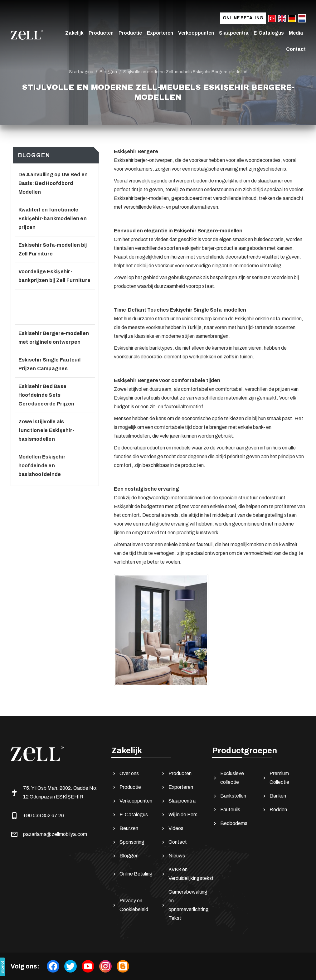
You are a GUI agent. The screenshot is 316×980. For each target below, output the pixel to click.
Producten (101, 33)
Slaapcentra (234, 33)
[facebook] (53, 966)
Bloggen (125, 856)
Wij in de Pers (179, 815)
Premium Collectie (275, 778)
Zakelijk (74, 33)
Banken (274, 796)
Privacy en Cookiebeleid (130, 905)
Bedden (274, 810)
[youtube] (88, 966)
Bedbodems (230, 823)
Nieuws (173, 856)
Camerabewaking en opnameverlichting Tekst (184, 905)
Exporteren (160, 33)
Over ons (125, 774)
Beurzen (125, 828)
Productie (130, 33)
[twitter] (70, 966)
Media (296, 33)
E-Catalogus (269, 33)
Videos (172, 828)
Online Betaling (243, 18)
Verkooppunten (196, 33)
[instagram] (105, 966)
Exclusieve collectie (228, 778)
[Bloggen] (123, 966)
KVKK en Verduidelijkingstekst (184, 874)
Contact (296, 49)
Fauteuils (226, 810)
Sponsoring (128, 842)
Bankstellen (229, 796)
